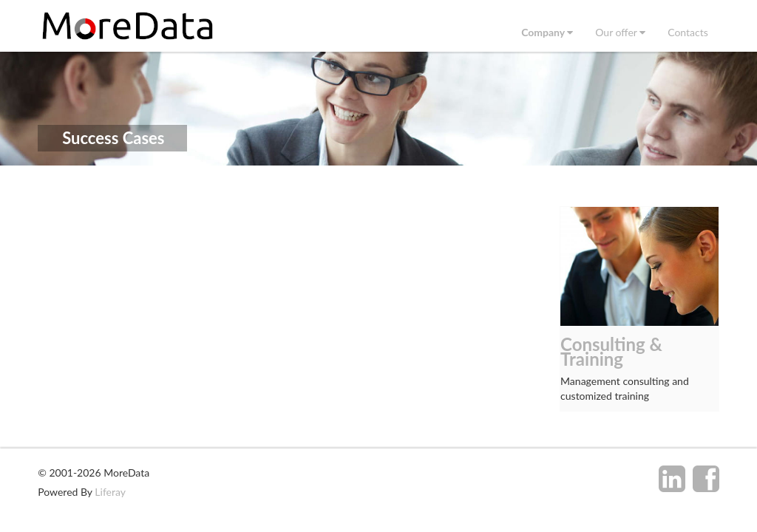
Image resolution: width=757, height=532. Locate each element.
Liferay (110, 492)
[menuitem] (547, 32)
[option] (639, 309)
